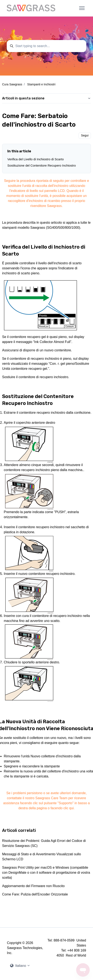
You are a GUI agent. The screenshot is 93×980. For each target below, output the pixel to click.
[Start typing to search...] (46, 46)
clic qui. (69, 808)
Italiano (20, 966)
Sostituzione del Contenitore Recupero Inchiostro (42, 165)
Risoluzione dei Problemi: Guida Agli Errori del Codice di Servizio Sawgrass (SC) (44, 843)
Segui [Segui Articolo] (85, 135)
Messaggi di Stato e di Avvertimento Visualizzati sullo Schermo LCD (42, 857)
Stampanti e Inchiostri (41, 84)
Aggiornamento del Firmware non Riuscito (33, 886)
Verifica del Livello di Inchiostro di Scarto (35, 159)
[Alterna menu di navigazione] (82, 8)
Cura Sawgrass (12, 84)
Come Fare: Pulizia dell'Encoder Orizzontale (35, 894)
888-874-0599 (64, 940)
